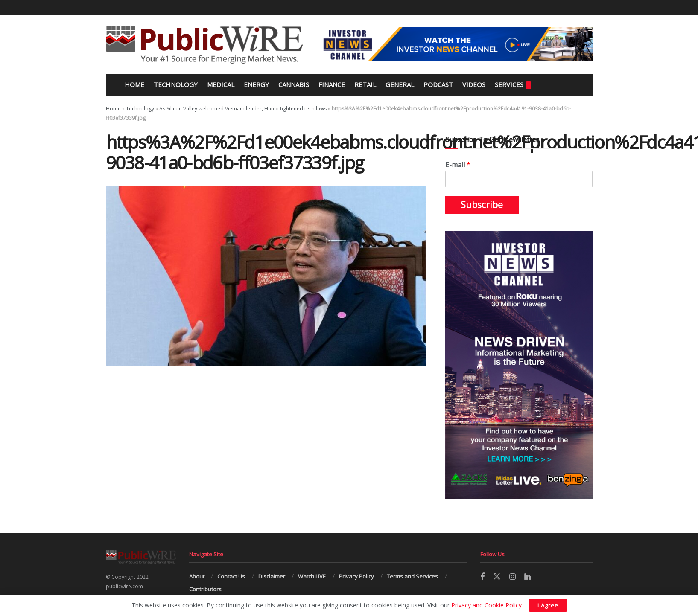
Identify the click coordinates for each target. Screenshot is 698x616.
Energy (256, 84)
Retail (365, 84)
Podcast (438, 84)
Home (134, 84)
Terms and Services (412, 576)
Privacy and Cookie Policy (486, 605)
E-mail (458, 165)
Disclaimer (272, 576)
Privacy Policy (356, 576)
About (197, 576)
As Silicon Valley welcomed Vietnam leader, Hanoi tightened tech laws (243, 109)
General (400, 84)
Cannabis (294, 84)
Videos (474, 84)
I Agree (548, 605)
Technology (176, 84)
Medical (221, 84)
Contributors (205, 589)
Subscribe (482, 205)
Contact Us (231, 576)
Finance (332, 84)
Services (513, 85)
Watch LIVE (312, 576)
